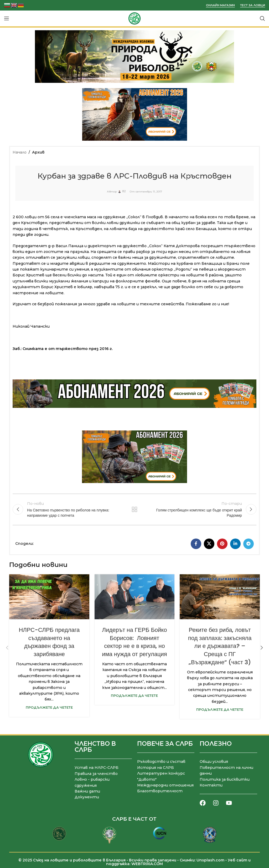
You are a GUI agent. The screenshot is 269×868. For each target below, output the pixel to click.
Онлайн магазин (220, 5)
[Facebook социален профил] (196, 544)
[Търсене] (262, 18)
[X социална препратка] (209, 544)
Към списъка (134, 509)
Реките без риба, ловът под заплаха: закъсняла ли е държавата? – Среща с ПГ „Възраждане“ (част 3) (220, 646)
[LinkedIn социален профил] (235, 544)
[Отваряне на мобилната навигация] (7, 18)
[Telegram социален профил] (249, 544)
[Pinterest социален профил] (222, 544)
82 (124, 192)
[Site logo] (134, 18)
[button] (7, 648)
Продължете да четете (49, 707)
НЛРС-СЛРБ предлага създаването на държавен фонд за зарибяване (49, 642)
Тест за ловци (253, 5)
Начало (20, 152)
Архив (38, 152)
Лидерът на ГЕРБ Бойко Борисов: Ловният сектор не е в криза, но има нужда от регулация (134, 642)
